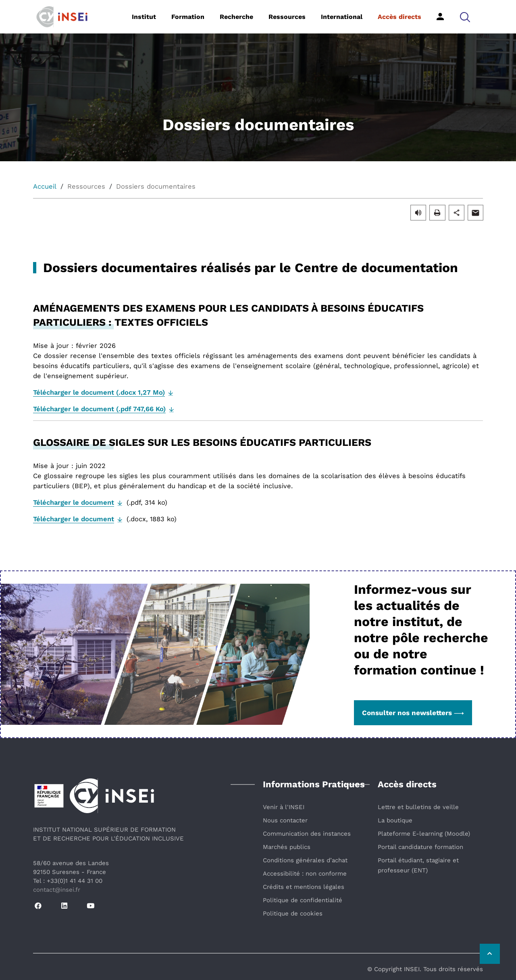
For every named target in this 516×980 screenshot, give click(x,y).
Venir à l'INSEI (284, 807)
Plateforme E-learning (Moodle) (424, 834)
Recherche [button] (236, 17)
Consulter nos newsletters (413, 713)
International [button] (342, 17)
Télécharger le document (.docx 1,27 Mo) (99, 392)
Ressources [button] (287, 17)
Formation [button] (188, 17)
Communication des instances (307, 834)
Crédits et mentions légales (304, 887)
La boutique (395, 820)
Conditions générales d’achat (305, 860)
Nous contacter (285, 820)
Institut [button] (144, 17)
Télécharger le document (74, 502)
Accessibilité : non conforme (305, 874)
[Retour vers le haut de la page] (490, 954)
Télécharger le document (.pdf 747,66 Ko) (99, 409)
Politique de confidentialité (303, 900)
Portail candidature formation (420, 847)
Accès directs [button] (399, 17)
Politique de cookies (293, 913)
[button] (465, 17)
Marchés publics (287, 847)
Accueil (45, 186)
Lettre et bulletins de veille (418, 807)
